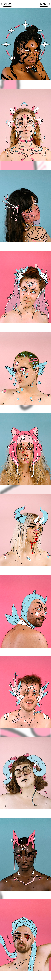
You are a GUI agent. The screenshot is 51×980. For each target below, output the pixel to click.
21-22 (7, 4)
